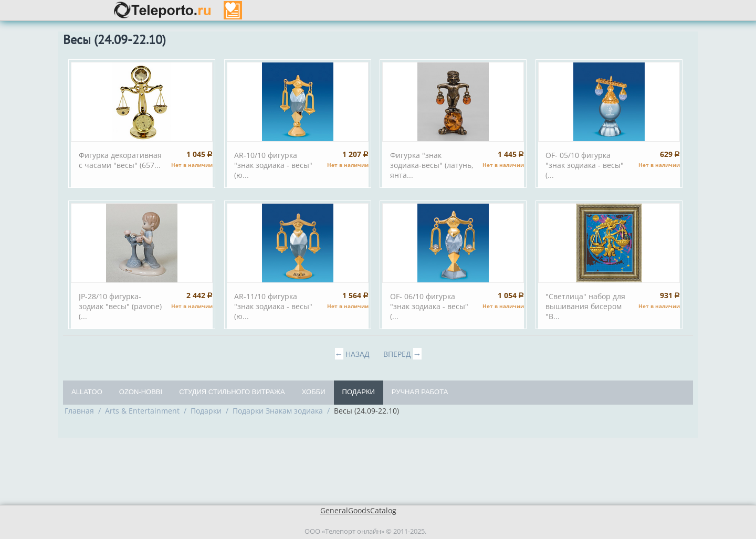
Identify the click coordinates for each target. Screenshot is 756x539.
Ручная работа (420, 392)
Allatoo (87, 392)
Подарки (359, 392)
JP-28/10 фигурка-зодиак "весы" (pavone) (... (120, 306)
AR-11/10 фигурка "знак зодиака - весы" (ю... (273, 306)
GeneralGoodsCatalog (358, 510)
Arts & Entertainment (142, 411)
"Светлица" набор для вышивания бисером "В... (585, 306)
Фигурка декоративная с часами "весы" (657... (120, 160)
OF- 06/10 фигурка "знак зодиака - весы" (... (429, 306)
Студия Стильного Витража (232, 392)
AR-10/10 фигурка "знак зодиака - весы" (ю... (273, 165)
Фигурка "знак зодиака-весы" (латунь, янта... (432, 165)
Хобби (314, 392)
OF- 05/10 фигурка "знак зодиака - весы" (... (585, 165)
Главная (79, 411)
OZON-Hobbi (141, 392)
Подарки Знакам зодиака (278, 411)
